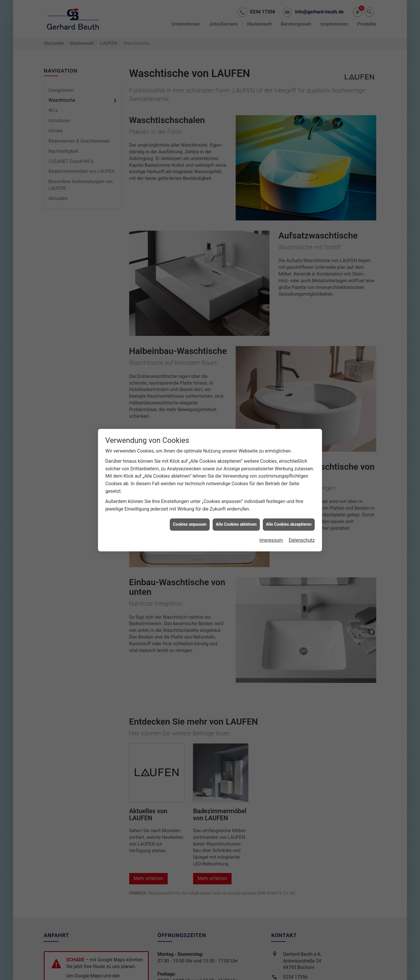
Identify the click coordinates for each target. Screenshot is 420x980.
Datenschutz (302, 525)
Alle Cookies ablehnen (236, 509)
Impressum (271, 525)
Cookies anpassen (190, 509)
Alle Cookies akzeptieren (289, 509)
